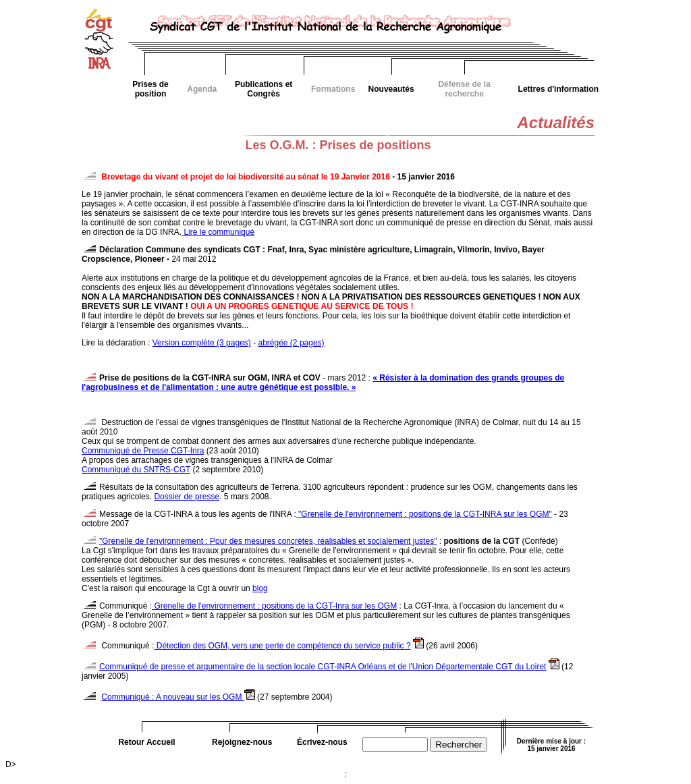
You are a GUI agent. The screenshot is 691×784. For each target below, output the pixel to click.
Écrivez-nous (322, 742)
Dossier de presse (187, 497)
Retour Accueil (146, 742)
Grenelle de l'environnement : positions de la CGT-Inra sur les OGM (274, 606)
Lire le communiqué (218, 232)
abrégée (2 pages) (292, 343)
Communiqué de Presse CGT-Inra (143, 451)
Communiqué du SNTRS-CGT (136, 470)
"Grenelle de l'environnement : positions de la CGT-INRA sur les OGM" (424, 514)
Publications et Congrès (264, 89)
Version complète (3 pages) (202, 343)
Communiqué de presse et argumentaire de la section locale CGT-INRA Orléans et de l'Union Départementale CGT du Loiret (323, 667)
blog (260, 588)
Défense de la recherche (464, 89)
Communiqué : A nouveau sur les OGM (172, 697)
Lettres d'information (559, 89)
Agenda (202, 89)
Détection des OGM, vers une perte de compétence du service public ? (282, 646)
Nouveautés (391, 89)
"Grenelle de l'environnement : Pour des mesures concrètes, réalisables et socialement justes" (268, 541)
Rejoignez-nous (242, 742)
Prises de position (150, 89)
